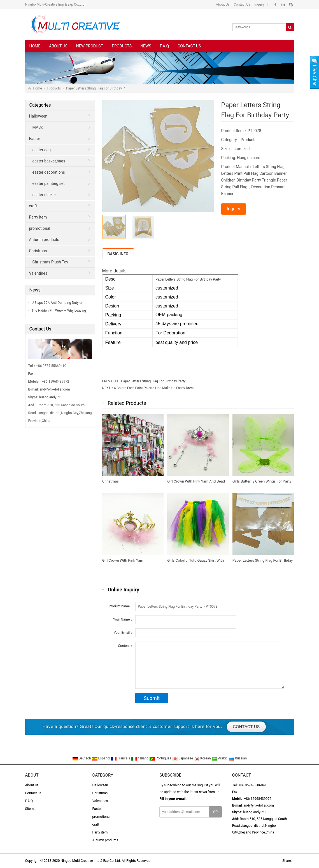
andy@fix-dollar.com (55, 389)
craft (33, 206)
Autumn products (44, 240)
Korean (203, 758)
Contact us (189, 46)
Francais (121, 758)
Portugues (161, 758)
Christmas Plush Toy (50, 262)
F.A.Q (164, 46)
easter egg (42, 150)
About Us (223, 4)
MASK (38, 127)
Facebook (275, 4)
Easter (35, 139)
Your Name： (123, 619)
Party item (38, 217)
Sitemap (31, 809)
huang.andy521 (50, 397)
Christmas (38, 251)
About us (58, 46)
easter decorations (49, 172)
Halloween (38, 116)
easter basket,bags (49, 161)
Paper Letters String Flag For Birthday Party (153, 381)
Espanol (102, 758)
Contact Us (242, 4)
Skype (291, 4)
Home (35, 46)
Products (122, 46)
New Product (90, 46)
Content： (125, 646)
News (146, 46)
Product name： (121, 606)
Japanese (183, 758)
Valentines (38, 273)
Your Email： (123, 633)
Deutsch (82, 758)
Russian (238, 758)
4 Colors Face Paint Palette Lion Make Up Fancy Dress (154, 388)
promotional (40, 228)
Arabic (220, 758)
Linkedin (283, 4)
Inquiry (259, 4)
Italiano (140, 758)
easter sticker (44, 195)
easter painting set (49, 183)
